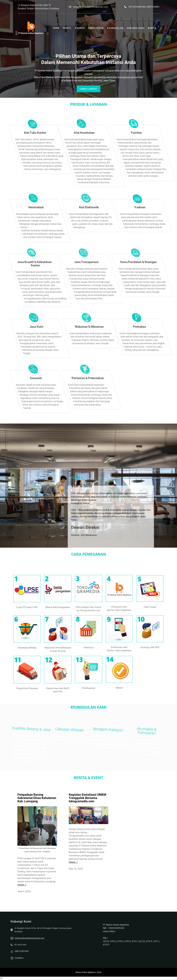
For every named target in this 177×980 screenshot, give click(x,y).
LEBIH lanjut (88, 88)
